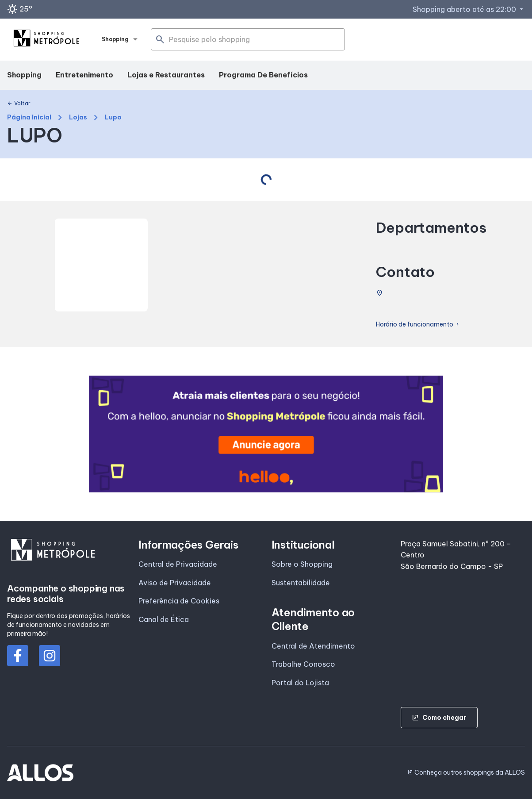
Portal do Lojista (300, 683)
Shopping (24, 75)
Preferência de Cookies (179, 601)
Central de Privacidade (178, 564)
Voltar (19, 104)
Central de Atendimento (313, 646)
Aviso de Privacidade (175, 583)
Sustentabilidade (301, 583)
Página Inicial (29, 117)
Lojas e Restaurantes (166, 75)
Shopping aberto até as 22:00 (469, 9)
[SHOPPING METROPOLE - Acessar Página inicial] (46, 40)
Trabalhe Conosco (303, 664)
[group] (266, 434)
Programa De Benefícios (263, 75)
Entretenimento (84, 75)
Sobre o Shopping (302, 564)
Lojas (78, 117)
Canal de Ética (164, 619)
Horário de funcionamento (418, 325)
